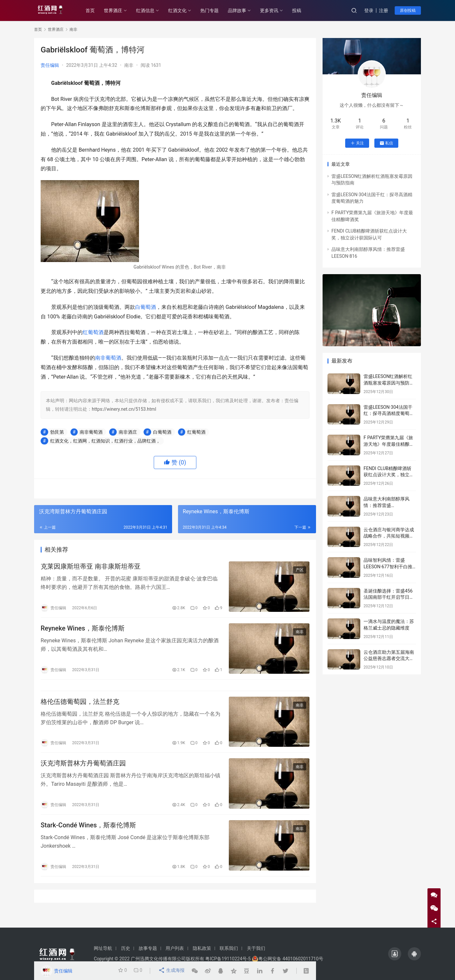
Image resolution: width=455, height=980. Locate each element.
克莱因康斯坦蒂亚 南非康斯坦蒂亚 (91, 568)
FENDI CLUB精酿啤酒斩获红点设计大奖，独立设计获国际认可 (389, 475)
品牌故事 (243, 10)
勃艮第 (57, 432)
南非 (129, 65)
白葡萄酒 (146, 307)
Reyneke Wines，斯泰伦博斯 (83, 631)
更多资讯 (275, 10)
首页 (96, 10)
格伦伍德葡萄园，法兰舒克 (80, 708)
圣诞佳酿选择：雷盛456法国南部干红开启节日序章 (389, 597)
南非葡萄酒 (108, 358)
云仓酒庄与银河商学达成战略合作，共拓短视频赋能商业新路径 (389, 536)
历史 (126, 948)
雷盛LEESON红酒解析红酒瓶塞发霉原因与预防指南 (389, 383)
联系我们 (229, 948)
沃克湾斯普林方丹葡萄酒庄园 (83, 772)
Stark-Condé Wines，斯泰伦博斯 (88, 836)
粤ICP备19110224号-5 (228, 959)
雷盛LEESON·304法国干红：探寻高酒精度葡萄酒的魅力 (389, 414)
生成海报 (172, 971)
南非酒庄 (128, 432)
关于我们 (256, 948)
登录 (369, 10)
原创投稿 (408, 10)
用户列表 (175, 948)
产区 (300, 571)
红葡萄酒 (93, 332)
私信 (386, 143)
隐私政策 (202, 948)
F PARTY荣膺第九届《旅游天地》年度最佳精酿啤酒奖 (389, 444)
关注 (357, 143)
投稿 (303, 10)
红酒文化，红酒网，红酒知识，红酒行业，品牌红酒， (105, 441)
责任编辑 (50, 65)
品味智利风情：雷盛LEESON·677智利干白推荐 (388, 566)
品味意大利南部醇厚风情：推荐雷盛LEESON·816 (386, 505)
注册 (384, 10)
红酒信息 (151, 10)
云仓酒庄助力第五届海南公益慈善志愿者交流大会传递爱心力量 (389, 659)
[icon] (395, 954)
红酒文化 (184, 10)
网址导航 (103, 948)
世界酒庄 (119, 10)
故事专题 (148, 948)
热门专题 (216, 10)
